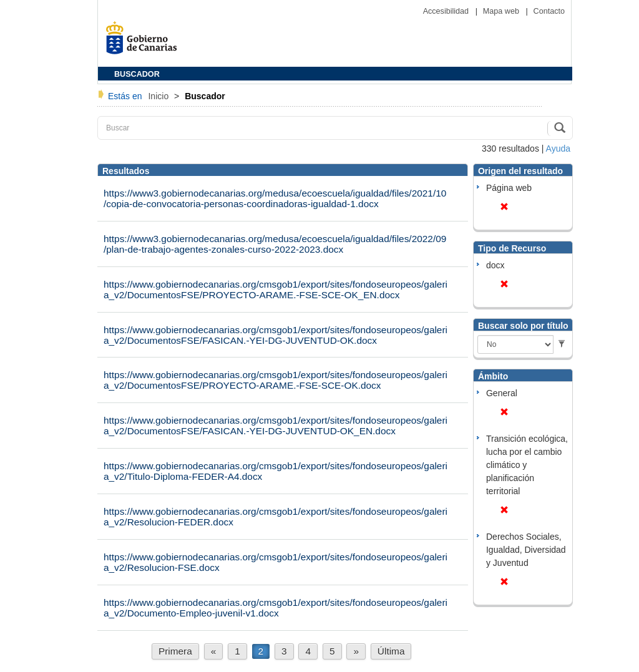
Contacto (549, 11)
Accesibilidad (447, 11)
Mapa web (502, 11)
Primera (175, 651)
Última (391, 651)
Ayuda (558, 149)
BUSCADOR (137, 74)
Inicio (159, 96)
